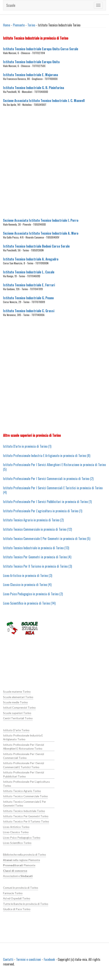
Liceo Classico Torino (16, 832)
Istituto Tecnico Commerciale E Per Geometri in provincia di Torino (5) (47, 539)
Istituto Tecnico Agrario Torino (22, 791)
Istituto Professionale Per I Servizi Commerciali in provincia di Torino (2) (48, 479)
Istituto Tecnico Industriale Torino (24, 811)
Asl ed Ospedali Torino (17, 898)
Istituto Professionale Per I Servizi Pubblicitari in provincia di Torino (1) (47, 502)
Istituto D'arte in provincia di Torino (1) (27, 446)
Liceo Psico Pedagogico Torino (22, 838)
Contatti (8, 959)
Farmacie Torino (13, 893)
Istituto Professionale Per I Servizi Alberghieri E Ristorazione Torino (24, 747)
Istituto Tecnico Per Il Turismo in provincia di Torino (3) (37, 566)
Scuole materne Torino (17, 692)
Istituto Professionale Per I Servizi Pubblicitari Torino (24, 774)
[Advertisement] (49, 165)
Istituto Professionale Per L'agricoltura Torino (26, 784)
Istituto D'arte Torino (16, 730)
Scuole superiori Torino (17, 713)
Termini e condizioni (29, 959)
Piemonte (19, 25)
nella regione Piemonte (21, 860)
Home (7, 25)
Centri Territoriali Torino (18, 718)
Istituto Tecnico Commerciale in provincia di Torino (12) (37, 529)
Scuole (11, 5)
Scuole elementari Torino (18, 697)
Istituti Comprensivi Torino (19, 708)
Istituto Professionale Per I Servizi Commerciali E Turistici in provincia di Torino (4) (53, 490)
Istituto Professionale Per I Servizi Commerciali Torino (24, 756)
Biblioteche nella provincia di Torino (25, 855)
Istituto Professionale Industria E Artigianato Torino (23, 737)
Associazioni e (18, 876)
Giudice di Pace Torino (17, 909)
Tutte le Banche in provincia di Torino (26, 904)
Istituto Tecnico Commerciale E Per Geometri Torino (25, 804)
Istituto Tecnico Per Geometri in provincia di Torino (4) (37, 557)
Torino (31, 25)
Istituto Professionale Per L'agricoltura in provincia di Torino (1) (43, 511)
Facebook (49, 959)
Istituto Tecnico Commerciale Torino (25, 796)
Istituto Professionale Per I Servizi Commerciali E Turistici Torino (24, 765)
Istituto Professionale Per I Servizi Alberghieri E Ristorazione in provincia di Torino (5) (54, 467)
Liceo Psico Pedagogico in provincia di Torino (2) (33, 594)
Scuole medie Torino (15, 702)
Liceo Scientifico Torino (17, 843)
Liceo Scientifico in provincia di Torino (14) (29, 603)
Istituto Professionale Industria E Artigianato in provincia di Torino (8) (47, 456)
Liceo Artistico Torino (16, 827)
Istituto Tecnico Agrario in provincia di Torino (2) (33, 520)
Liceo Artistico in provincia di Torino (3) (28, 576)
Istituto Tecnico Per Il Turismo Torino (26, 821)
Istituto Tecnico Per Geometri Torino (26, 816)
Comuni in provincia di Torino (21, 888)
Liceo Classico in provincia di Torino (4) (27, 585)
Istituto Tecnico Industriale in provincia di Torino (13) (36, 548)
